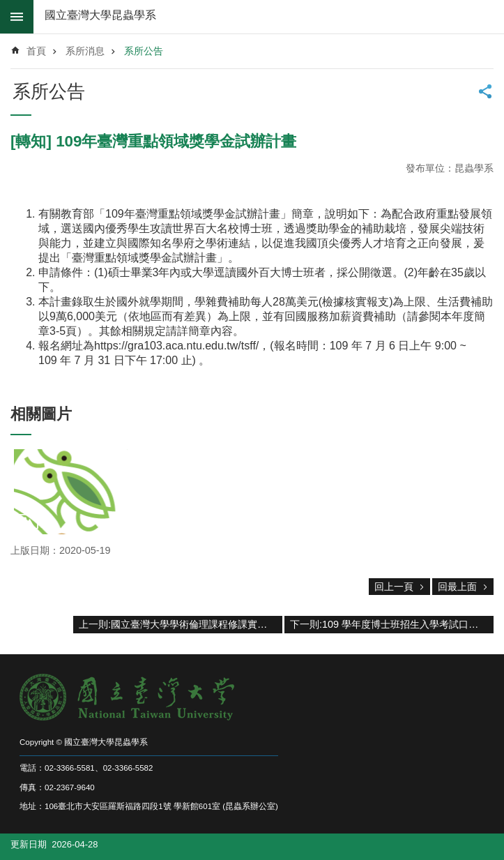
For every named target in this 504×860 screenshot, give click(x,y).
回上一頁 (394, 587)
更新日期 (29, 844)
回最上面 (457, 587)
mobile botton (17, 17)
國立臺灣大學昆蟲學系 (100, 15)
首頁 (36, 51)
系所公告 (144, 51)
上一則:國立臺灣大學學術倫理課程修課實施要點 (181, 624)
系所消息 (85, 51)
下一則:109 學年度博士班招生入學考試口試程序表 (392, 624)
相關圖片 (41, 414)
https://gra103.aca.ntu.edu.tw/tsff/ (176, 346)
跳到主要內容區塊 (7, 7)
